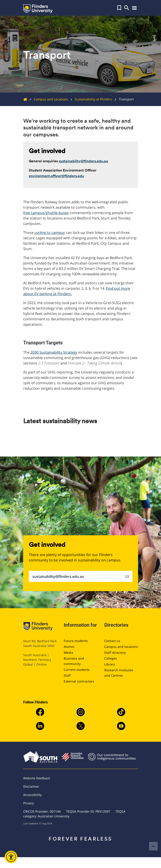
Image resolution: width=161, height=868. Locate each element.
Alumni (69, 647)
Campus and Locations (48, 99)
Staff (67, 675)
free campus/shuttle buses (46, 213)
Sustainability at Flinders (90, 99)
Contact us (112, 641)
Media (68, 652)
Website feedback (37, 778)
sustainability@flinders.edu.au (83, 161)
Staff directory (115, 652)
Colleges (111, 658)
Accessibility (32, 795)
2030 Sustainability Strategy (54, 352)
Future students (76, 641)
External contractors (79, 681)
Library (110, 664)
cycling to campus (50, 233)
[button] (119, 8)
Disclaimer (31, 786)
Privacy (28, 803)
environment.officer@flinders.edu (56, 176)
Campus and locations (121, 647)
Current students (77, 670)
